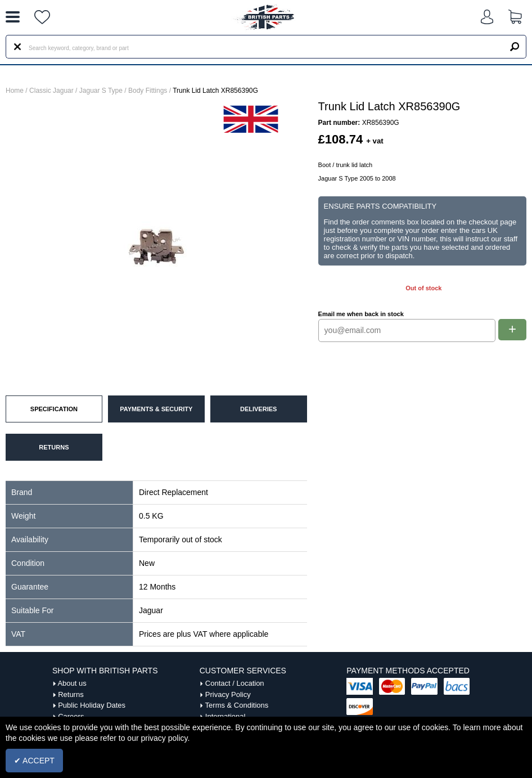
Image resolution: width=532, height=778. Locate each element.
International (226, 716)
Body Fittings (148, 91)
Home (15, 91)
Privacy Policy (228, 694)
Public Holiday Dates (92, 705)
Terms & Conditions (237, 705)
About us (72, 683)
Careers (71, 716)
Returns (71, 694)
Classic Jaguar (51, 91)
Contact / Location (235, 683)
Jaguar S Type (101, 91)
